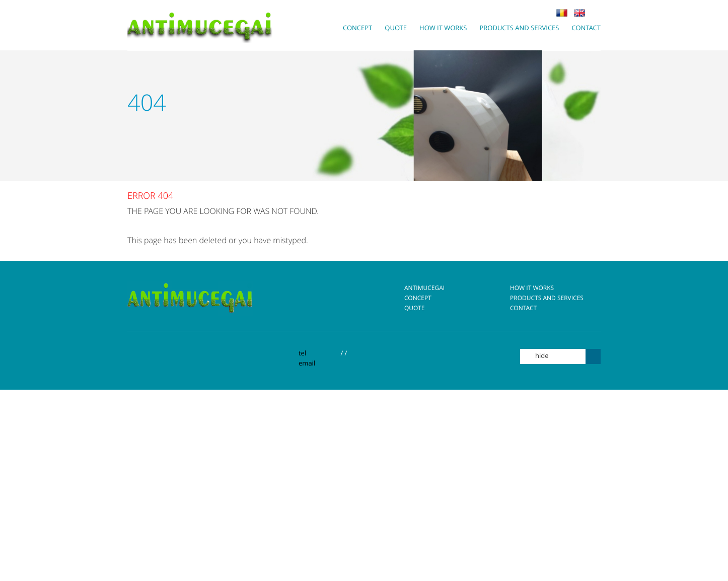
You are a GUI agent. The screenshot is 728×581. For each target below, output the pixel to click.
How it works (527, 288)
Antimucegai (419, 288)
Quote (409, 308)
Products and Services (542, 298)
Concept (413, 298)
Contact (518, 308)
